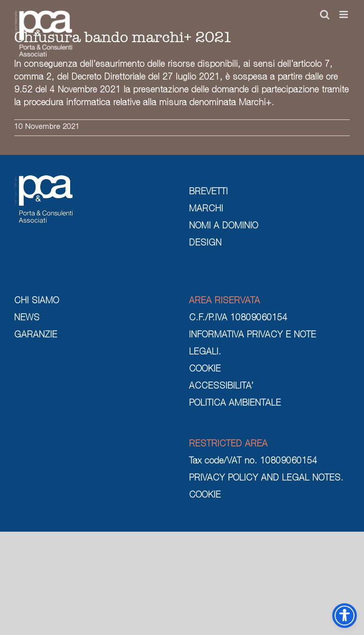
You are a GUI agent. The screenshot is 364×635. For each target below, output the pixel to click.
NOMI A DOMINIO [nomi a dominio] (224, 227)
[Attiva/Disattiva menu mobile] (345, 14)
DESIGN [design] (205, 244)
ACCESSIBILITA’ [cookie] (221, 387)
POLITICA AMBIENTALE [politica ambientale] (235, 404)
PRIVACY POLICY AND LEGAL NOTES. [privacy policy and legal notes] (266, 479)
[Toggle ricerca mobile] (325, 14)
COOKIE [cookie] (205, 370)
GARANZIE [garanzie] (36, 336)
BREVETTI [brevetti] (209, 192)
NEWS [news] (27, 318)
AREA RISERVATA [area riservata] (225, 301)
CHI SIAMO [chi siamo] (37, 301)
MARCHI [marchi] (206, 209)
